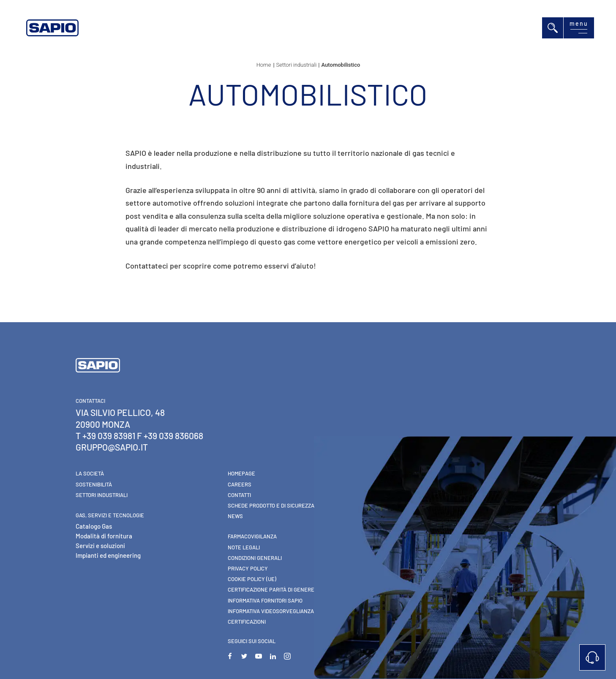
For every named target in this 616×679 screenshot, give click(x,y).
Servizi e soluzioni (100, 546)
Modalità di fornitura (104, 536)
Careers (240, 484)
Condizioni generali (255, 558)
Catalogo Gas (94, 526)
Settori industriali (102, 495)
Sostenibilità (94, 484)
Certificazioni (247, 622)
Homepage (241, 473)
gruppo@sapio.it (112, 447)
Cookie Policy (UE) (252, 579)
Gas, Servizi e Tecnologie (110, 515)
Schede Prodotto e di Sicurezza (271, 505)
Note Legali (244, 547)
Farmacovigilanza (252, 536)
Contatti (239, 495)
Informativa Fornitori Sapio (265, 600)
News (235, 516)
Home (264, 65)
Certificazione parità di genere (271, 589)
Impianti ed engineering (108, 555)
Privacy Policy (248, 568)
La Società (90, 473)
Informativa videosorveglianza (271, 611)
